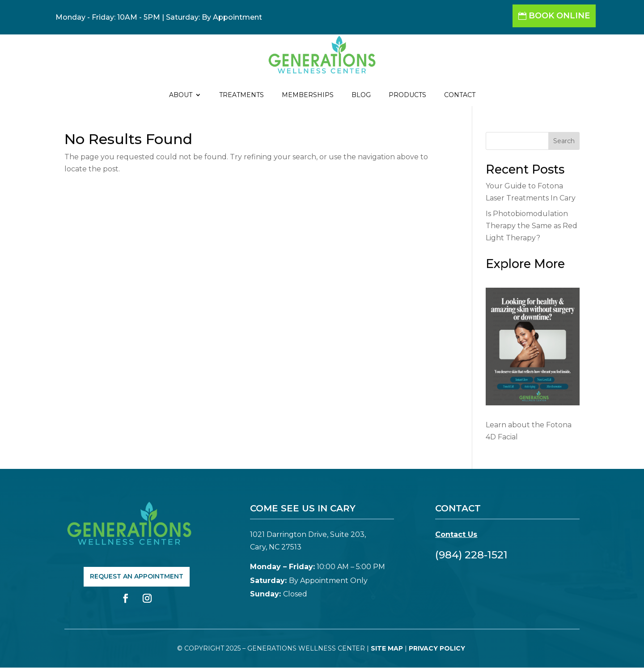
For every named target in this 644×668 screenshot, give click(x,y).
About (181, 95)
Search (564, 141)
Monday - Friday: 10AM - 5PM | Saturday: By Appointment (159, 17)
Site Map (387, 648)
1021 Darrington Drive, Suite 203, (308, 534)
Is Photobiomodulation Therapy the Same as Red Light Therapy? (532, 226)
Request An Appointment (137, 576)
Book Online (559, 16)
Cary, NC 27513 (276, 547)
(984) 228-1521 (471, 555)
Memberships (308, 95)
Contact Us (456, 534)
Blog (361, 95)
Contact (460, 95)
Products (407, 95)
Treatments (241, 95)
